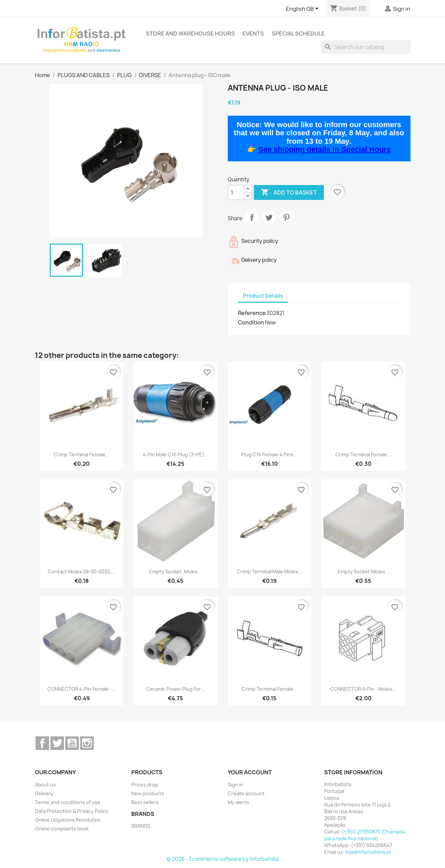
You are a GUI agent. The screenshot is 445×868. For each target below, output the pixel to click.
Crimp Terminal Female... (82, 454)
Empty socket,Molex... (363, 572)
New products (148, 793)
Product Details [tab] (263, 296)
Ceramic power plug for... (175, 689)
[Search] (366, 47)
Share (252, 218)
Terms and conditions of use (68, 802)
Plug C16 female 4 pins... (269, 454)
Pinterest (286, 218)
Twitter (57, 743)
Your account (250, 772)
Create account (246, 793)
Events (253, 33)
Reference (252, 313)
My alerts (238, 802)
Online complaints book (62, 829)
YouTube (72, 743)
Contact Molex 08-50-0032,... (82, 572)
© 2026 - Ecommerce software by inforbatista (223, 859)
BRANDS (141, 826)
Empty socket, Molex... (175, 572)
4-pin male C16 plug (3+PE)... (176, 454)
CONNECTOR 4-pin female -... (82, 689)
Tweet (269, 218)
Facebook (42, 743)
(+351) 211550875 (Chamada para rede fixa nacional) (364, 835)
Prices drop (145, 785)
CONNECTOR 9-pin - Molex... (363, 689)
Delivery (44, 793)
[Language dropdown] (303, 9)
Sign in (235, 785)
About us (45, 785)
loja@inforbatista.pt (368, 852)
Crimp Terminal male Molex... (270, 572)
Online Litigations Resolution (68, 820)
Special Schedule (298, 33)
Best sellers (145, 802)
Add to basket (289, 192)
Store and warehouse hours (190, 33)
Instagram (87, 743)
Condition (251, 322)
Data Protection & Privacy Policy (72, 811)
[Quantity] (236, 192)
